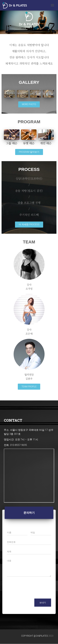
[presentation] (30, 593)
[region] (29, 20)
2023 (51, 636)
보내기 (43, 603)
